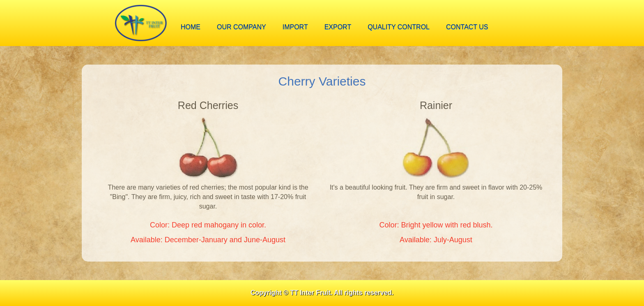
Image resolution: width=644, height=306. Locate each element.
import (295, 27)
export (338, 27)
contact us (467, 27)
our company (241, 27)
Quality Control (399, 27)
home (191, 27)
